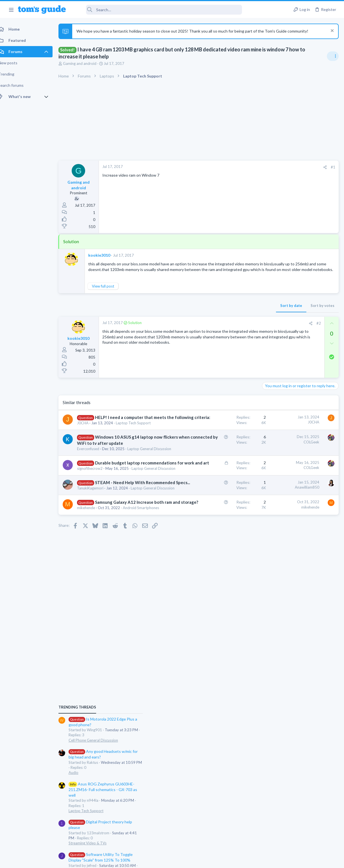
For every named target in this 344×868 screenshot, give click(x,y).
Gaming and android (86, 63)
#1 (243, 167)
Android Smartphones (101, 609)
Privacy (186, 860)
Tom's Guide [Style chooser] (298, 837)
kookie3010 (105, 255)
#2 (228, 334)
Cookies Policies (151, 860)
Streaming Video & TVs (283, 468)
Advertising (111, 860)
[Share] (235, 167)
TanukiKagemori (96, 568)
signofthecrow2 (96, 531)
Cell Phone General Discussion (289, 365)
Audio (269, 398)
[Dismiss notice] (331, 31)
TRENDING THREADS (273, 332)
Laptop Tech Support (282, 436)
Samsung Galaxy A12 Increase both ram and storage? (108, 593)
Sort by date (201, 316)
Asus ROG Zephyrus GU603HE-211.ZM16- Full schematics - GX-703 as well (298, 414)
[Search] (158, 10)
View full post (109, 297)
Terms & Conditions (225, 860)
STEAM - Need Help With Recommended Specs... (108, 556)
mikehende (92, 604)
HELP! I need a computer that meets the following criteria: (108, 434)
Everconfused (94, 488)
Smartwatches (276, 533)
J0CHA (89, 446)
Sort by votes (232, 316)
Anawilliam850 (217, 555)
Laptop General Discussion (105, 493)
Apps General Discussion (285, 501)
